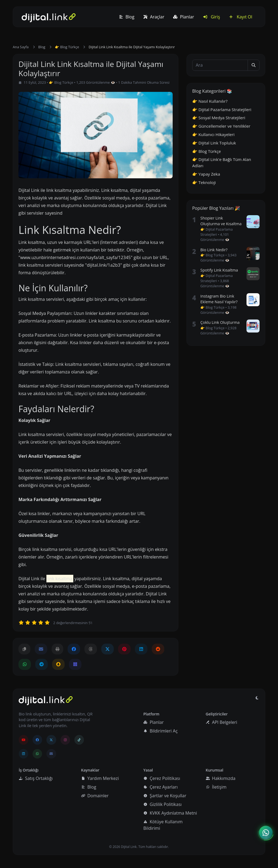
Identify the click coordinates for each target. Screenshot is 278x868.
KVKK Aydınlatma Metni (170, 813)
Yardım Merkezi (100, 778)
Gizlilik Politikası (162, 804)
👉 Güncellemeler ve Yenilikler (221, 126)
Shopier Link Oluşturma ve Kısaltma (221, 221)
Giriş (211, 17)
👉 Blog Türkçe (67, 47)
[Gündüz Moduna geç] (257, 698)
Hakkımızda (221, 778)
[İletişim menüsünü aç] (266, 833)
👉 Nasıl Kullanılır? (210, 101)
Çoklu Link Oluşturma (220, 322)
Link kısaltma (32, 299)
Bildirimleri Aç (160, 731)
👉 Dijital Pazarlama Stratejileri (222, 109)
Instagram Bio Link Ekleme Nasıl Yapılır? (219, 299)
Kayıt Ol (240, 17)
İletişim (216, 787)
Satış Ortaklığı (36, 778)
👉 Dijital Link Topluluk (214, 143)
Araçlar (154, 17)
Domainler (95, 796)
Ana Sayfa (21, 47)
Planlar (184, 17)
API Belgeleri (221, 722)
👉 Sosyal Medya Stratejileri (219, 118)
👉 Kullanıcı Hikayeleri (213, 134)
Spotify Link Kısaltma (219, 270)
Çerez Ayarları (160, 787)
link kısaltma (60, 579)
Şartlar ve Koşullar (165, 796)
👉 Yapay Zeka (206, 174)
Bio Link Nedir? (214, 250)
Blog (127, 17)
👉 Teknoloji (204, 182)
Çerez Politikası (162, 778)
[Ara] (220, 65)
